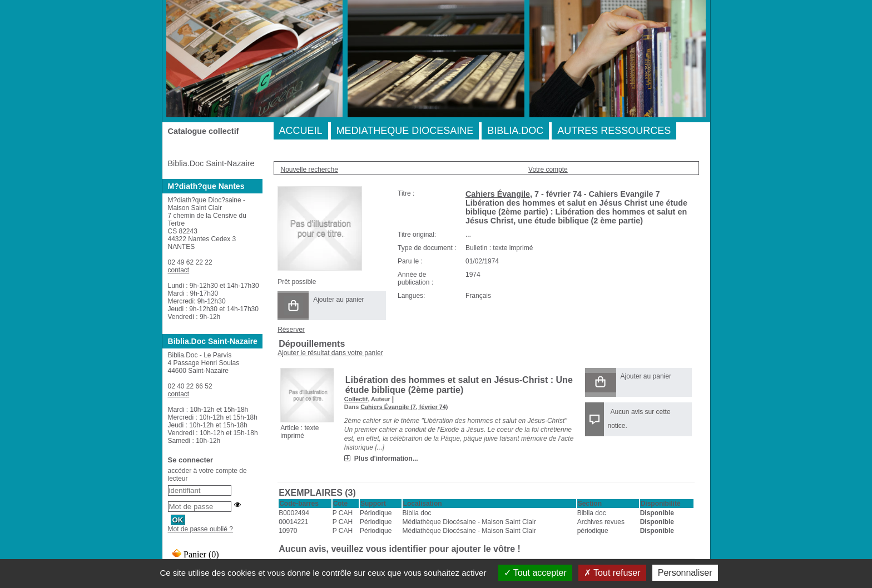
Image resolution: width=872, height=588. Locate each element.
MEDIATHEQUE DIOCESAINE (405, 131)
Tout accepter (535, 573)
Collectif (356, 399)
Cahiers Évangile (498, 194)
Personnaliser (685, 573)
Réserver (291, 330)
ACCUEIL (301, 131)
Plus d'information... (386, 459)
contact (179, 270)
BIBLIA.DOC (515, 131)
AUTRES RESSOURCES (614, 131)
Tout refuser (612, 573)
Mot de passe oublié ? (200, 529)
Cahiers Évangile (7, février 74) (404, 407)
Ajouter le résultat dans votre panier (330, 353)
